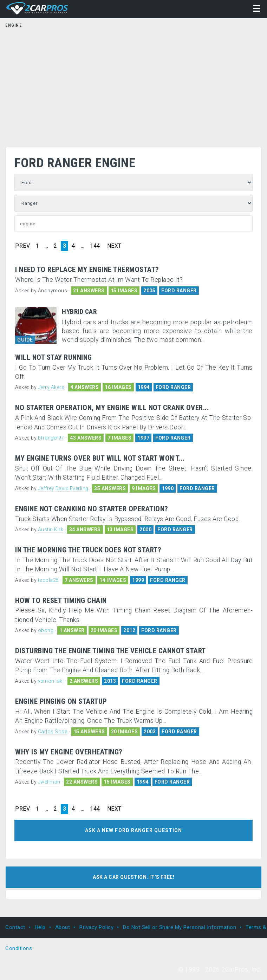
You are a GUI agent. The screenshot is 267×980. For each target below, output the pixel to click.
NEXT (114, 246)
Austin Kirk (51, 530)
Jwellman (49, 782)
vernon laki (51, 681)
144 (95, 246)
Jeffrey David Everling (63, 488)
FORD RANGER (179, 291)
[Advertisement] (133, 85)
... (47, 246)
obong (46, 630)
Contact (15, 927)
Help (40, 927)
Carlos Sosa (53, 732)
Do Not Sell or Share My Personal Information (180, 927)
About (63, 927)
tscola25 (48, 580)
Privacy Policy (96, 927)
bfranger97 (51, 438)
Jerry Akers (51, 387)
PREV (22, 246)
